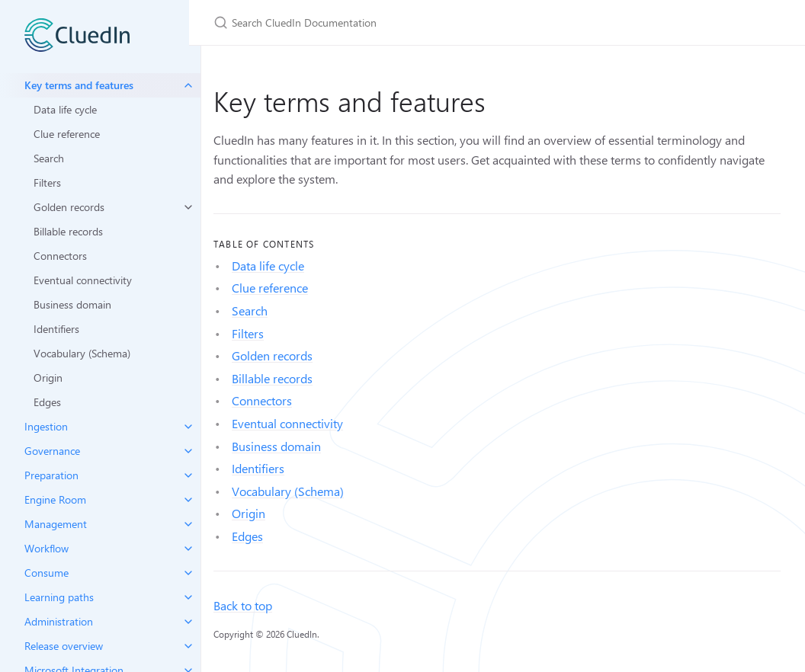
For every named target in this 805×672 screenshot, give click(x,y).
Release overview (64, 646)
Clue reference (67, 134)
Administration (59, 621)
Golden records (69, 207)
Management (56, 524)
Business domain (72, 304)
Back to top (243, 605)
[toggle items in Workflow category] (188, 549)
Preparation (51, 475)
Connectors (60, 256)
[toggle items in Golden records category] (188, 207)
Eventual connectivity (83, 280)
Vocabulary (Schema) (82, 353)
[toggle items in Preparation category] (188, 475)
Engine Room (55, 499)
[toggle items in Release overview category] (188, 646)
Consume (47, 573)
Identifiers (56, 329)
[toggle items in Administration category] (188, 622)
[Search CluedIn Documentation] (393, 22)
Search (49, 158)
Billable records (68, 231)
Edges (47, 402)
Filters (47, 182)
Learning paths (59, 597)
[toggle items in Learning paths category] (188, 597)
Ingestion (46, 426)
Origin (48, 378)
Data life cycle (65, 109)
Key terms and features (79, 85)
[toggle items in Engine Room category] (188, 500)
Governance (52, 451)
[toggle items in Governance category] (188, 451)
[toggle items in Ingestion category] (188, 427)
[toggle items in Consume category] (188, 573)
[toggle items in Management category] (188, 524)
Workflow (47, 548)
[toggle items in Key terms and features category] (188, 85)
